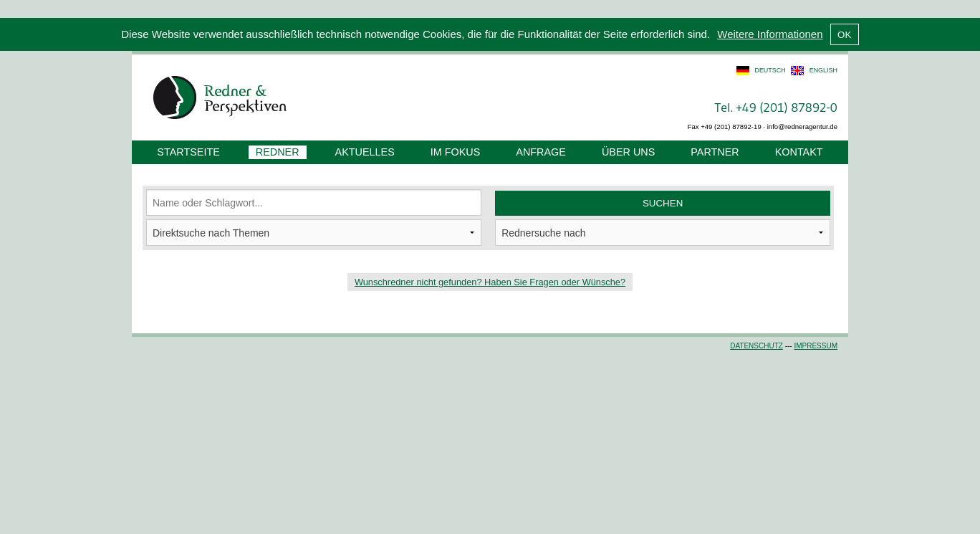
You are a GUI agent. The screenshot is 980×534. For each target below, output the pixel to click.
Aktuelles (365, 152)
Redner (278, 152)
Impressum (816, 346)
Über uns (628, 152)
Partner (715, 152)
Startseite (188, 152)
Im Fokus (456, 152)
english (823, 70)
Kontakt (799, 152)
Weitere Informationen (770, 34)
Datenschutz (756, 346)
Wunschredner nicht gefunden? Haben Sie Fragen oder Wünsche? (490, 282)
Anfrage (541, 152)
